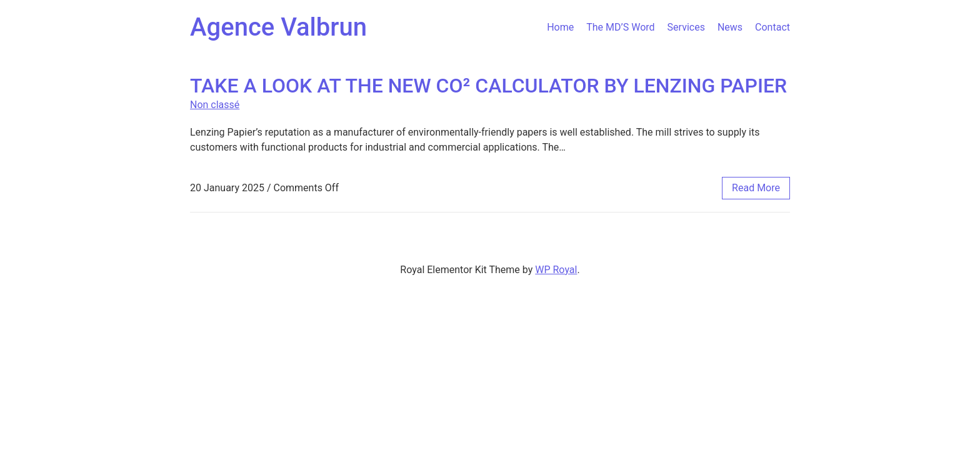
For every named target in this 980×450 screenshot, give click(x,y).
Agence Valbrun (278, 27)
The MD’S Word (620, 27)
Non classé (215, 105)
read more (756, 188)
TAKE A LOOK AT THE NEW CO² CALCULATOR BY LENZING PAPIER (488, 86)
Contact (772, 27)
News (730, 27)
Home (560, 27)
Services (686, 27)
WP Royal (556, 270)
